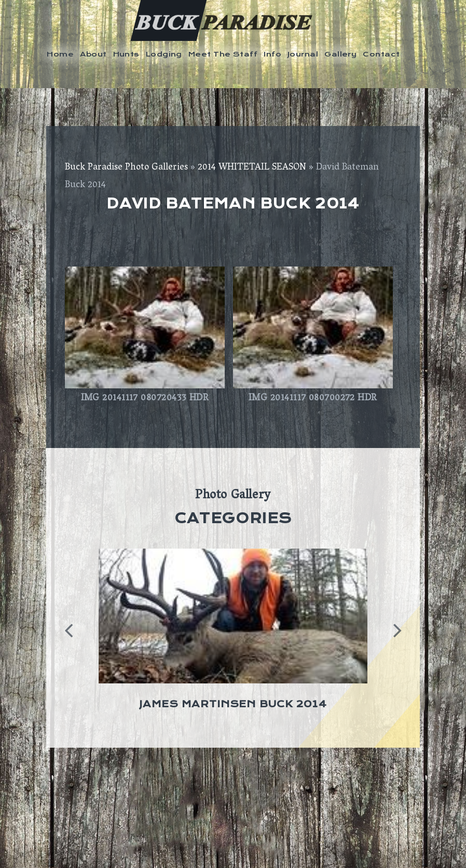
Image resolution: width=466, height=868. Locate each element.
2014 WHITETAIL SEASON (252, 168)
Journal (303, 54)
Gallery (340, 54)
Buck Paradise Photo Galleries (126, 168)
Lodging (164, 54)
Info (272, 54)
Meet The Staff (223, 54)
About (93, 54)
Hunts (126, 54)
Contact (381, 54)
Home (60, 54)
